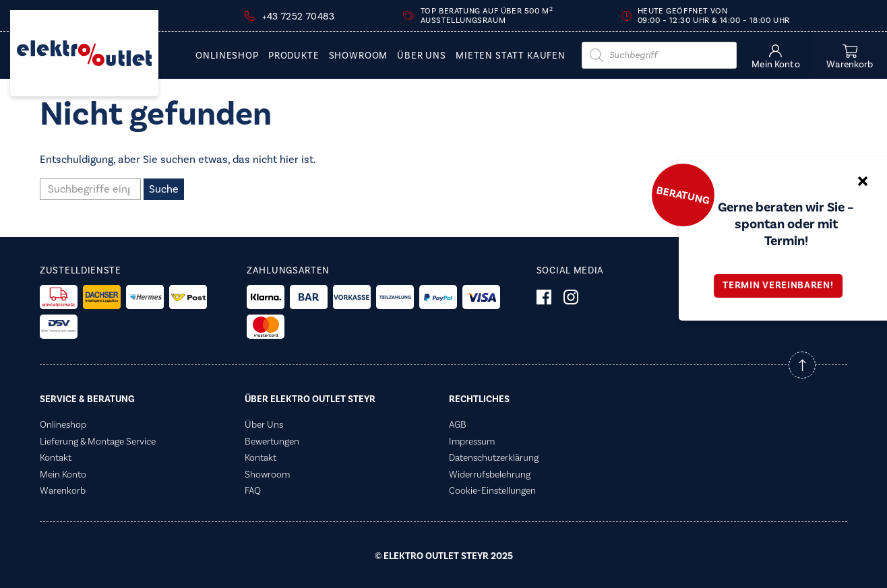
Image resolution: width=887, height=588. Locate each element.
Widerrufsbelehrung (490, 475)
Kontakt (56, 458)
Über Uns (422, 56)
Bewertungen (272, 442)
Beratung (683, 195)
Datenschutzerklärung (494, 458)
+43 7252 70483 (298, 17)
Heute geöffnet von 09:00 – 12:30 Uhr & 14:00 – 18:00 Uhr (714, 16)
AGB (458, 425)
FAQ (253, 491)
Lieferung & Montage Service (98, 442)
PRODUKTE (294, 56)
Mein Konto (63, 475)
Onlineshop (227, 56)
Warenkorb (63, 491)
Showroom (359, 56)
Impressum (472, 442)
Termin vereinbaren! (783, 286)
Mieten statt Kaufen (511, 56)
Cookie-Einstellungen (492, 491)
